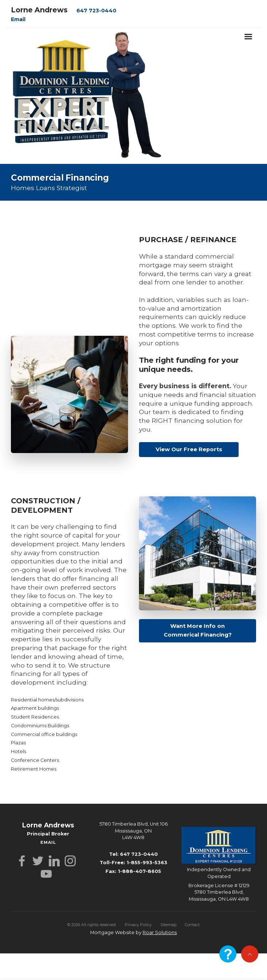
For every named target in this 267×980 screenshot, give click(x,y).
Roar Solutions (160, 932)
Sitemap (168, 925)
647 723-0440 (96, 11)
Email (18, 19)
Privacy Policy (138, 925)
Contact (192, 925)
